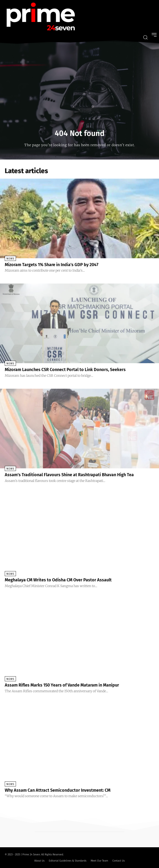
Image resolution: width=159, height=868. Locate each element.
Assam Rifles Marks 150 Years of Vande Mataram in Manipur (62, 685)
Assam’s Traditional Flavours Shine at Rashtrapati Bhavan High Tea (69, 475)
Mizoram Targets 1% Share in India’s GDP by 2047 (52, 265)
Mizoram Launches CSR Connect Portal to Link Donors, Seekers (65, 370)
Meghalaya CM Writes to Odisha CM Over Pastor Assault (58, 580)
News (10, 259)
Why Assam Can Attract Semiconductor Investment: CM (58, 790)
